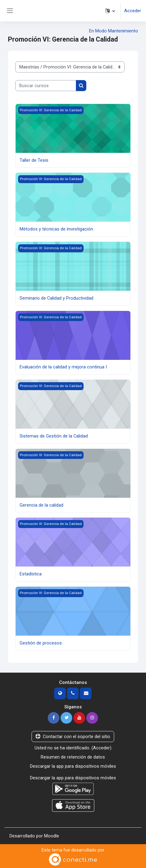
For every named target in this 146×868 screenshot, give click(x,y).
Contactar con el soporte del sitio (73, 737)
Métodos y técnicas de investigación (56, 229)
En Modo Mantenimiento (114, 31)
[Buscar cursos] (46, 86)
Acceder (133, 11)
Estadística (31, 574)
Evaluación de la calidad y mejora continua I (63, 367)
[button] (110, 11)
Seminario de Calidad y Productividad (56, 298)
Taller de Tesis (34, 160)
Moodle (52, 836)
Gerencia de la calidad (41, 505)
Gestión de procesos (41, 643)
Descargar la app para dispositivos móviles (73, 766)
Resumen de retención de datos (73, 757)
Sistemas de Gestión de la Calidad (54, 436)
